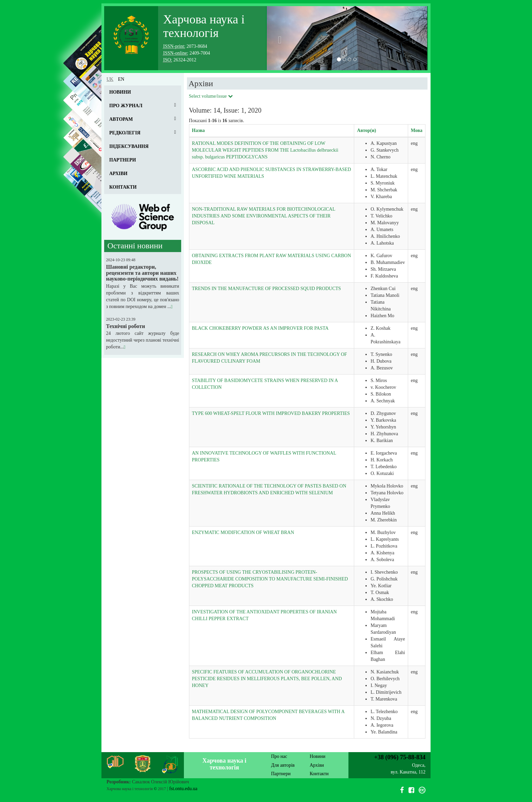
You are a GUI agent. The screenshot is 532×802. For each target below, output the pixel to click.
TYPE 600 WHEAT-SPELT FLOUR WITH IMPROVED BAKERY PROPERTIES (271, 413)
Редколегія (125, 133)
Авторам (121, 119)
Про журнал (126, 106)
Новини (120, 92)
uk (110, 79)
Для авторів (283, 765)
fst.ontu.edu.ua (183, 789)
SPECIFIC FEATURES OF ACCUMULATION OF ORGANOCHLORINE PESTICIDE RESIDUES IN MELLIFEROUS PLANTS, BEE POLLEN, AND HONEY (267, 679)
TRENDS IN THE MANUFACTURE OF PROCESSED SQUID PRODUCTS (267, 289)
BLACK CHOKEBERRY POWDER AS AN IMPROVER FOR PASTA (260, 328)
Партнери (123, 160)
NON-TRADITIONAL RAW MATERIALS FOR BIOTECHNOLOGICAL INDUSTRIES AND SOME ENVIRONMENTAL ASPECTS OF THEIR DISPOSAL (264, 216)
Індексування (129, 146)
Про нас (279, 756)
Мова (417, 130)
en (121, 79)
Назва (198, 130)
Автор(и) (366, 130)
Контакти (123, 187)
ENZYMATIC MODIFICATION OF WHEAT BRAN (243, 532)
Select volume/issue (211, 96)
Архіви (118, 174)
